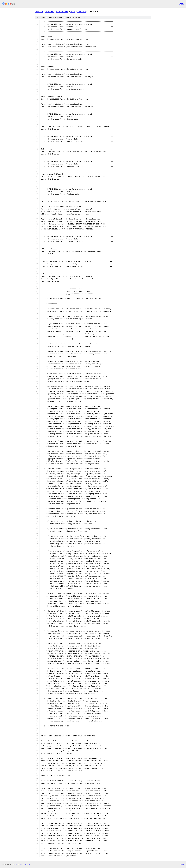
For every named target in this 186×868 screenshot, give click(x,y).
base (73, 12)
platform (49, 12)
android (39, 12)
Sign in (181, 4)
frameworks (62, 12)
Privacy (21, 864)
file (84, 17)
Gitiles (14, 864)
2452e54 (81, 12)
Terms (27, 864)
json (182, 864)
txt (176, 864)
